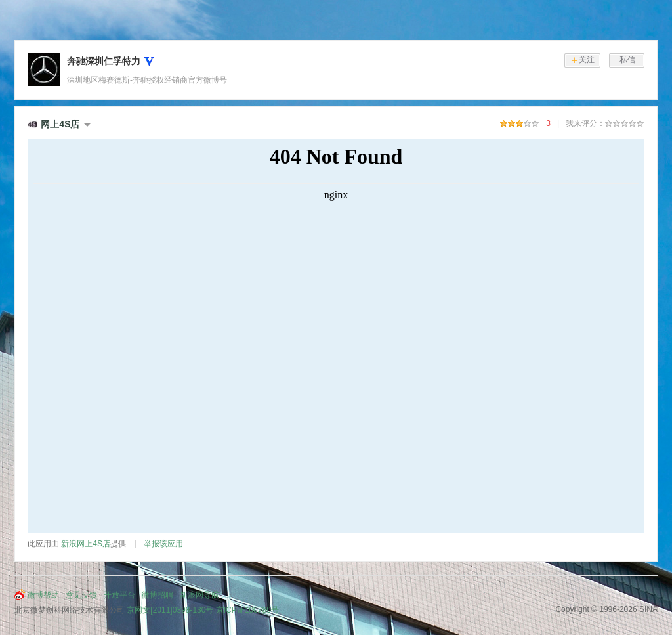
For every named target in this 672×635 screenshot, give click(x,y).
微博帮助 (43, 595)
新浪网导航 (199, 595)
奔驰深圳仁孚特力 (104, 61)
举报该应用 (163, 544)
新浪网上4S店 (86, 544)
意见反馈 (81, 595)
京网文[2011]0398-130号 (170, 610)
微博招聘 (157, 595)
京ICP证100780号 (247, 610)
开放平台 (119, 595)
